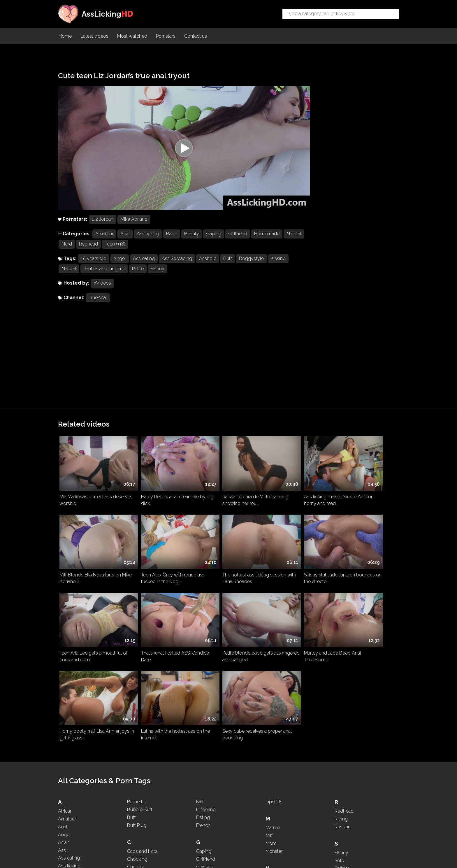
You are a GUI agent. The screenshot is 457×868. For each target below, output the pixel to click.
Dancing (136, 723)
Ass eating (144, 267)
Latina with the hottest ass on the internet (295, 543)
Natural (69, 252)
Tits (338, 772)
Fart (200, 609)
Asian (64, 649)
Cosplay (136, 690)
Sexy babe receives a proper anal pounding (362, 543)
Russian (343, 634)
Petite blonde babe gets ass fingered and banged (89, 543)
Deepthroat (139, 731)
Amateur (104, 242)
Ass (62, 657)
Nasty (272, 684)
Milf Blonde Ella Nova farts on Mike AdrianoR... (363, 406)
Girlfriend (238, 242)
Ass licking (148, 242)
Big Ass (66, 762)
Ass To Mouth (72, 696)
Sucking (343, 707)
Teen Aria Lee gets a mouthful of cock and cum (295, 474)
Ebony (134, 781)
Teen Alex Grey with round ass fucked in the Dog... (91, 474)
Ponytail (274, 799)
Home (65, 37)
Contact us (196, 37)
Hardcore (206, 700)
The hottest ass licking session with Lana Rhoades (160, 474)
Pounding (276, 807)
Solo (339, 668)
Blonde (66, 793)
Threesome (347, 764)
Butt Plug (137, 632)
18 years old (94, 267)
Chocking (137, 666)
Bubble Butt (140, 617)
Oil (268, 742)
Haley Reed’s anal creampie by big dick (160, 406)
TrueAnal (98, 306)
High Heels (208, 708)
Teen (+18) (137, 252)
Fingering (206, 617)
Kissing (278, 267)
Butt (228, 267)
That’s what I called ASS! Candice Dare (357, 474)
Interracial (206, 742)
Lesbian (204, 809)
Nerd (89, 252)
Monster (274, 658)
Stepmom (345, 699)
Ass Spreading (177, 267)
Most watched (132, 37)
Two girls (344, 788)
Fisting (203, 624)
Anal (125, 242)
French (203, 632)
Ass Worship (71, 704)
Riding (341, 626)
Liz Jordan (103, 227)
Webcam (344, 814)
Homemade (267, 242)
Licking (204, 817)
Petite (138, 277)
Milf (269, 643)
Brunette (136, 609)
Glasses (204, 674)
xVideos (102, 291)
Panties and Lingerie (104, 277)
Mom (271, 650)
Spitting (342, 675)
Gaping (214, 242)
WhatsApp (346, 821)
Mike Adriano (134, 227)
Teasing (342, 740)
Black (64, 785)
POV (270, 814)
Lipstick (274, 609)
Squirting (344, 691)
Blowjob (67, 801)
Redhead (110, 252)
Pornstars (166, 37)
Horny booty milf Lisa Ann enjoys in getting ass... (223, 543)
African (65, 618)
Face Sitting (139, 807)
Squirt (341, 683)
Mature (273, 635)
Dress (133, 755)
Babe (172, 242)
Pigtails (273, 791)
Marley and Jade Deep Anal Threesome (156, 543)
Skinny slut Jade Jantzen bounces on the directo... (222, 474)
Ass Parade (70, 681)
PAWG (272, 775)
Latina (202, 801)
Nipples (274, 716)
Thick (340, 756)
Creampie (137, 697)
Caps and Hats (142, 658)
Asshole (208, 267)
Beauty (192, 242)
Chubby (136, 674)
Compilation (140, 682)
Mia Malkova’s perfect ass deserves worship (86, 406)
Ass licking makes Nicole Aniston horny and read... (290, 406)
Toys (340, 780)
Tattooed (344, 733)
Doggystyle (251, 267)
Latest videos (94, 37)
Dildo (133, 739)
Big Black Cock (74, 769)
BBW (64, 746)
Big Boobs (69, 777)
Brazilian (67, 809)
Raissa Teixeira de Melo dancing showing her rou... (223, 406)
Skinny (158, 277)
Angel (120, 267)
